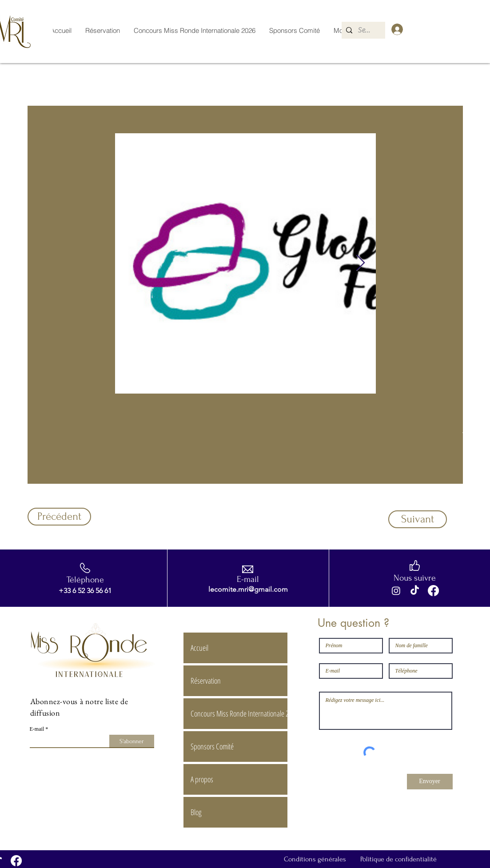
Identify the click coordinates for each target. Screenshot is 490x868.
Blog (196, 812)
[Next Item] (361, 263)
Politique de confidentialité (398, 859)
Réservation (206, 681)
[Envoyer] (430, 782)
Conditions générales (315, 859)
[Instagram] (396, 591)
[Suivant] (418, 519)
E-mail (37, 729)
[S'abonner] (132, 741)
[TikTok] (415, 591)
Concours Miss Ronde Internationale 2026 (239, 713)
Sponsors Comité (212, 746)
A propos (202, 779)
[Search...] (365, 30)
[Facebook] (433, 591)
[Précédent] (59, 517)
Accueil (199, 648)
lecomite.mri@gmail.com (248, 589)
